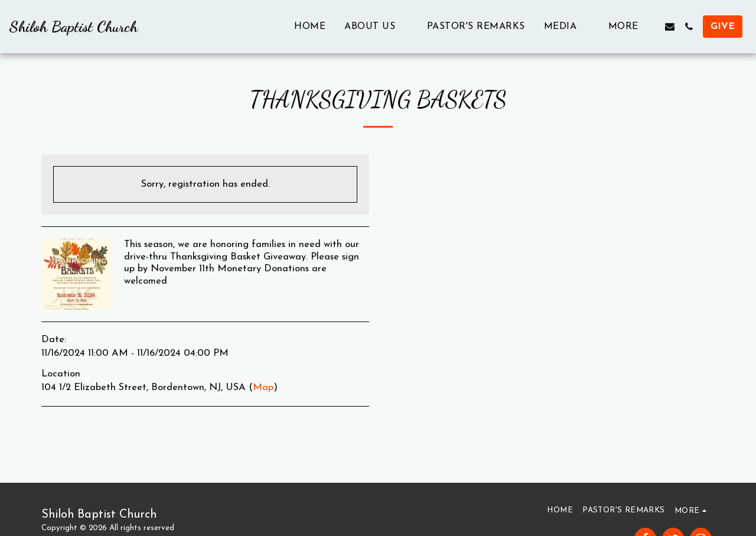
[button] (376, 26)
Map (263, 388)
